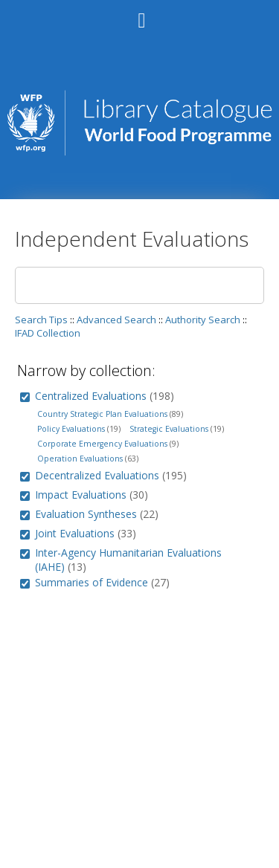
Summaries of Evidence (92, 582)
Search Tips (41, 320)
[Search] (139, 285)
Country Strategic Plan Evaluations (102, 414)
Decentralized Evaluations (97, 475)
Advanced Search (116, 320)
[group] (25, 397)
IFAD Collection (48, 333)
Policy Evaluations (71, 429)
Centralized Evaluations (91, 396)
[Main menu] (140, 14)
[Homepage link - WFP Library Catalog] (139, 152)
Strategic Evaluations (169, 429)
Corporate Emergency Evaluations (102, 444)
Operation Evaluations (80, 459)
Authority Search (203, 320)
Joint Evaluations (75, 533)
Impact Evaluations (81, 495)
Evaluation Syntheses (86, 514)
